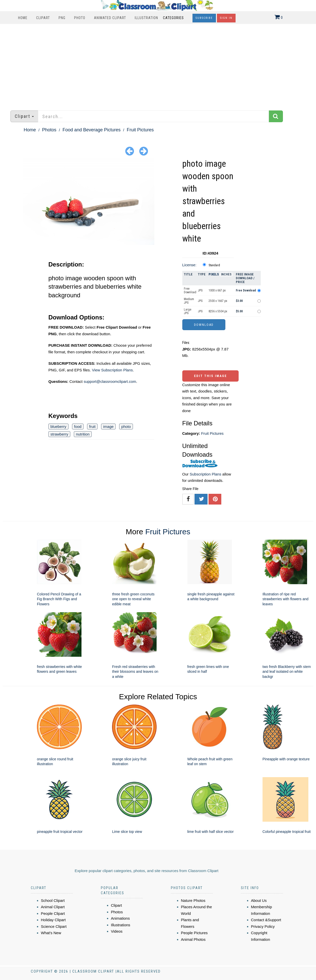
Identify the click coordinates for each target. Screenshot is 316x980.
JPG (200, 290)
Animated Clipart (110, 18)
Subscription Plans (205, 474)
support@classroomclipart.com (110, 381)
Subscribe (204, 18)
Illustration (146, 18)
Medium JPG (189, 301)
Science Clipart (54, 926)
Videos (117, 931)
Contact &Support (266, 920)
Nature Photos (193, 900)
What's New (51, 933)
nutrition (83, 434)
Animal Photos (193, 939)
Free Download (190, 290)
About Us (259, 900)
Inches (226, 274)
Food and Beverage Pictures (91, 130)
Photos (49, 130)
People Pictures (194, 933)
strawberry (59, 434)
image (108, 426)
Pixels (214, 274)
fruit (92, 426)
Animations (120, 918)
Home (23, 18)
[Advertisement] (158, 65)
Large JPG (188, 311)
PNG (62, 18)
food (78, 426)
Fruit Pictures (140, 130)
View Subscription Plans (112, 370)
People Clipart (53, 913)
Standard (214, 265)
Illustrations (121, 925)
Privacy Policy (263, 926)
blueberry (58, 426)
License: (189, 265)
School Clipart (53, 900)
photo (126, 426)
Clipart (43, 18)
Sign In (226, 18)
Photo (80, 18)
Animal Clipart (53, 907)
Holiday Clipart (53, 920)
